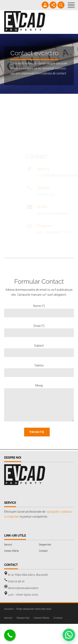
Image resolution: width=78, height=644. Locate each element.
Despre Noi (45, 545)
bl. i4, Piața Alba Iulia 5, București (28, 575)
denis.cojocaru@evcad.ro (23, 588)
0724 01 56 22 (16, 581)
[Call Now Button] (10, 635)
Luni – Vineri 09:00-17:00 (23, 595)
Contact (43, 551)
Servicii (8, 545)
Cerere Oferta (11, 551)
